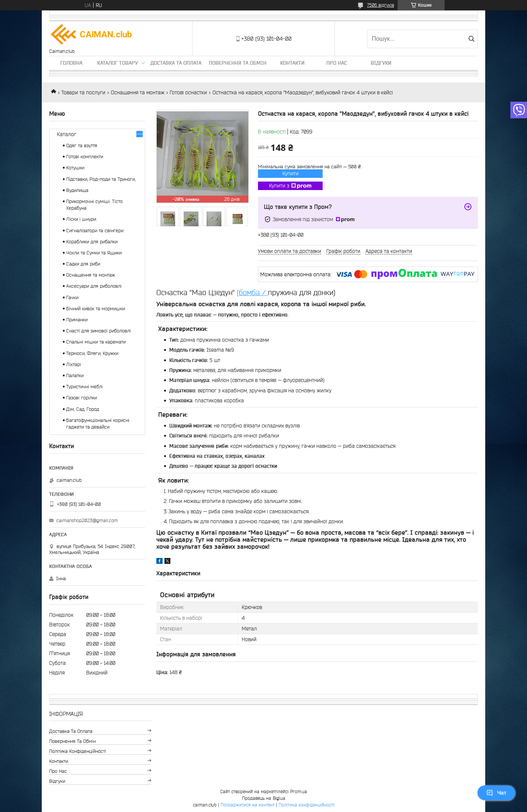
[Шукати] (471, 39)
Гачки (72, 297)
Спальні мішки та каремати (96, 342)
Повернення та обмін (238, 63)
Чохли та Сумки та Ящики (94, 253)
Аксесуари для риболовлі (94, 286)
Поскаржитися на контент (248, 805)
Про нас (337, 63)
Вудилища (77, 190)
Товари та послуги (83, 92)
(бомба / (252, 292)
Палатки (75, 375)
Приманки (77, 320)
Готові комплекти (85, 157)
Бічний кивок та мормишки (96, 309)
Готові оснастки (188, 92)
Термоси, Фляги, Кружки (92, 353)
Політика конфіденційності (78, 751)
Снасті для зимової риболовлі (98, 331)
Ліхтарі (74, 364)
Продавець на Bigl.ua (264, 798)
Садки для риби (83, 264)
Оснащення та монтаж (138, 92)
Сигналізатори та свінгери (95, 231)
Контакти (292, 63)
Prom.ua (299, 791)
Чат (496, 793)
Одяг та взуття (82, 146)
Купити (290, 173)
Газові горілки (81, 398)
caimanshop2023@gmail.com (87, 520)
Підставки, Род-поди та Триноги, (101, 179)
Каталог (67, 134)
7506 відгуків (380, 5)
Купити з (290, 186)
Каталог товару (118, 63)
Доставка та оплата (176, 63)
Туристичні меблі (84, 387)
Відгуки (381, 63)
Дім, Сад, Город (83, 409)
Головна (71, 63)
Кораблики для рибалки (92, 242)
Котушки (75, 168)
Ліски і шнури (81, 219)
